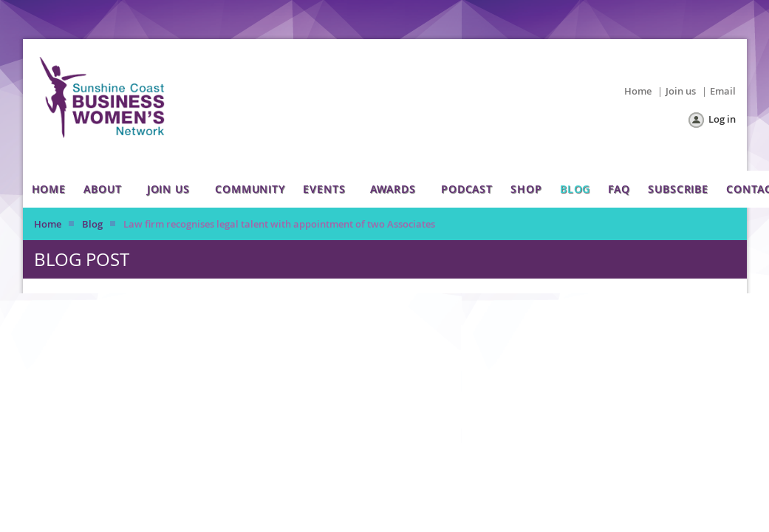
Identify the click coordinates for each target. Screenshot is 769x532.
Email (723, 91)
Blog (92, 224)
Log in (722, 119)
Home (638, 91)
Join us (681, 91)
